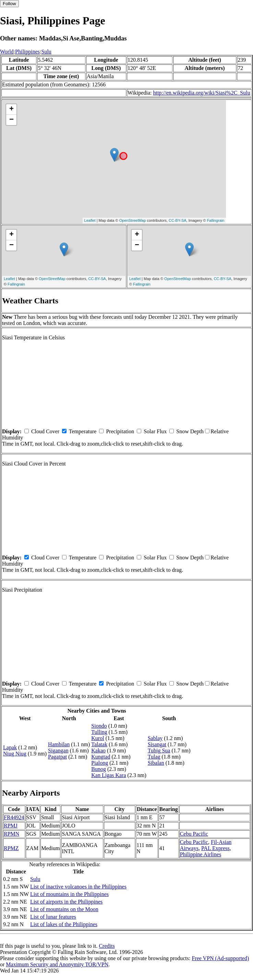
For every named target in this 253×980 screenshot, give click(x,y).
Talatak (99, 744)
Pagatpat (57, 757)
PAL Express (215, 848)
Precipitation (120, 431)
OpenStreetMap (133, 220)
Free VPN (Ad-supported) (220, 958)
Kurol (98, 738)
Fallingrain (216, 220)
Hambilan (59, 744)
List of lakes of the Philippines (64, 924)
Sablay (155, 738)
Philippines (27, 52)
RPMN (11, 834)
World (7, 52)
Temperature (83, 431)
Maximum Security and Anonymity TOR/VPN (57, 964)
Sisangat (157, 744)
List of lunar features (53, 917)
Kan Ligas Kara (109, 775)
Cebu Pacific (194, 834)
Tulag (154, 757)
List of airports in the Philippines (66, 902)
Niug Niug (15, 754)
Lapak (10, 747)
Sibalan (156, 763)
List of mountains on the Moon (64, 909)
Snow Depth (190, 431)
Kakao (98, 751)
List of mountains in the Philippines (69, 894)
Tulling (99, 732)
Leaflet (90, 220)
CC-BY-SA (178, 220)
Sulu (46, 52)
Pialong (100, 763)
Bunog (99, 769)
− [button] (11, 120)
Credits (107, 946)
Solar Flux (155, 431)
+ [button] (11, 109)
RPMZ (11, 848)
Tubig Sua (159, 751)
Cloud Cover (45, 431)
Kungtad (101, 757)
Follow (9, 4)
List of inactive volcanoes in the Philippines (78, 887)
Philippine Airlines (201, 854)
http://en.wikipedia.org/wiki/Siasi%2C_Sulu (201, 93)
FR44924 (14, 817)
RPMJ (11, 826)
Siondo (99, 726)
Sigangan (58, 751)
